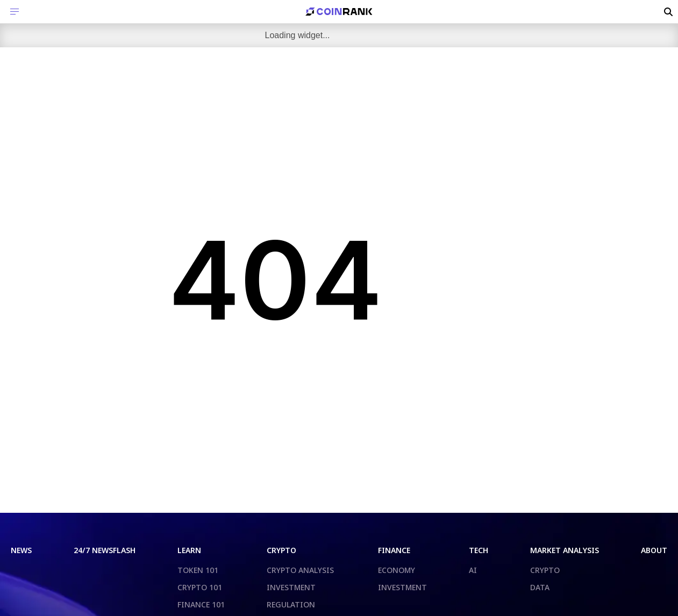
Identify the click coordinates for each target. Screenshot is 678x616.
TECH (479, 550)
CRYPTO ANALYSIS (300, 570)
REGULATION (291, 604)
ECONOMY (397, 570)
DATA (540, 587)
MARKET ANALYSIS (565, 550)
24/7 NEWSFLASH (105, 550)
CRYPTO (281, 550)
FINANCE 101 (201, 604)
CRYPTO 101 (200, 587)
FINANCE (394, 550)
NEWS (21, 550)
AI (473, 570)
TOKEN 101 (198, 570)
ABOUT (654, 550)
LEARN (189, 550)
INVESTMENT (291, 587)
